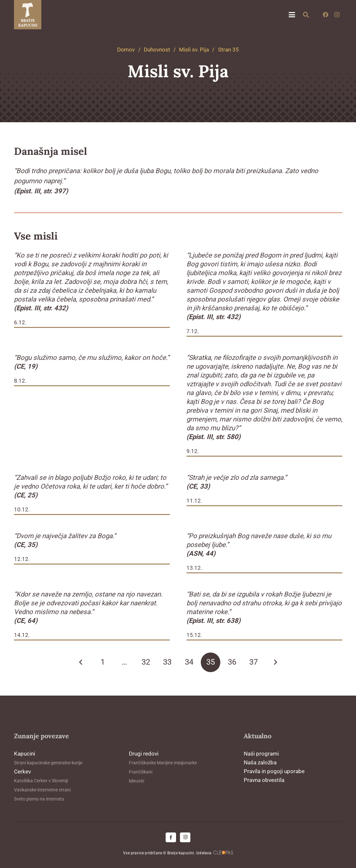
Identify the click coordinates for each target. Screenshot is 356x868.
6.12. (20, 322)
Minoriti (137, 781)
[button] (292, 15)
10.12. (22, 509)
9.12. (193, 451)
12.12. (22, 559)
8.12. (20, 381)
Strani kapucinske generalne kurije (48, 763)
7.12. (193, 331)
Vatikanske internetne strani (42, 790)
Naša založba (260, 762)
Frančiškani (141, 772)
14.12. (22, 635)
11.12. (194, 501)
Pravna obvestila (264, 780)
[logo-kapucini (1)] (28, 15)
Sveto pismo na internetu (39, 799)
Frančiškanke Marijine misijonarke (163, 763)
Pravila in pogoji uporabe (274, 771)
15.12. (194, 635)
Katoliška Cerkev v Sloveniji (41, 781)
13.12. (194, 568)
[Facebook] (326, 15)
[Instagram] (337, 15)
